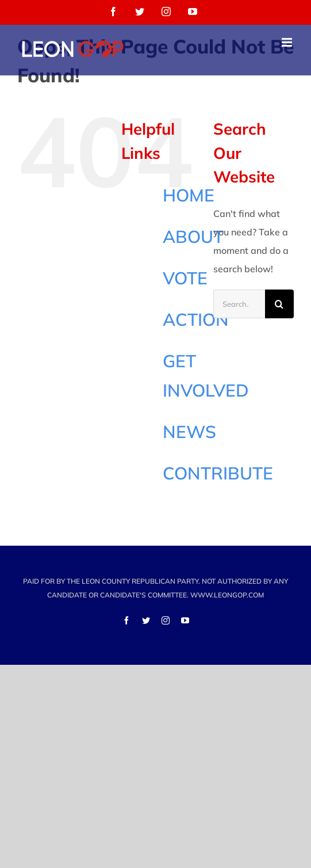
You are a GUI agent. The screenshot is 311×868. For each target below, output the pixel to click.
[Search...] (239, 304)
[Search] (279, 304)
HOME (189, 195)
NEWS (189, 432)
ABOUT (193, 237)
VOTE (185, 278)
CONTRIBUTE (218, 473)
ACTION (196, 319)
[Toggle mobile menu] (288, 42)
